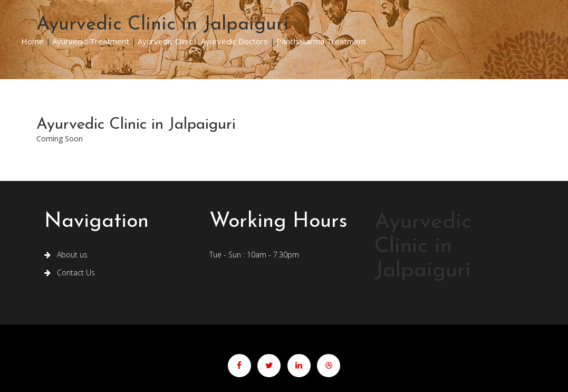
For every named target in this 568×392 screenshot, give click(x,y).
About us (66, 255)
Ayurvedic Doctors (234, 41)
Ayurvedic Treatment (91, 41)
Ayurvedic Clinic (165, 41)
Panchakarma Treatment (321, 41)
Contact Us (70, 273)
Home (32, 41)
